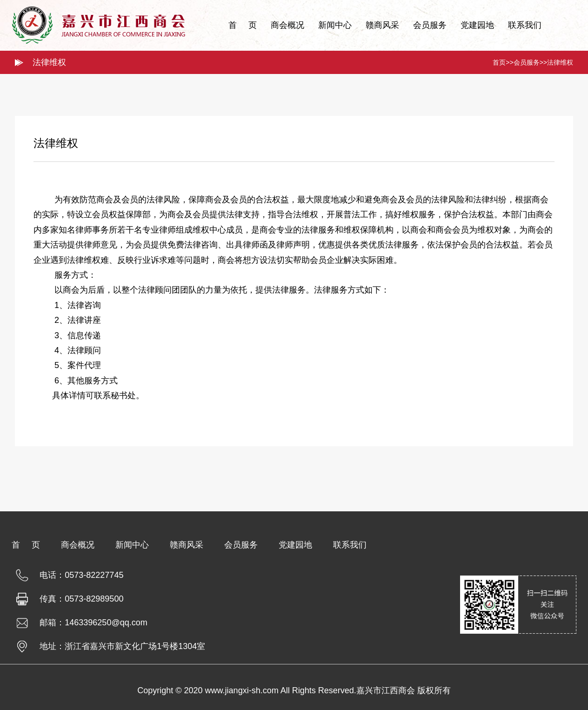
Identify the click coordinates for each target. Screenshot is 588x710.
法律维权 (560, 62)
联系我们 (525, 25)
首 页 (243, 25)
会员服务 (430, 25)
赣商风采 (382, 25)
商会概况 (287, 25)
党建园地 (477, 25)
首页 (499, 62)
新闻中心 (335, 25)
